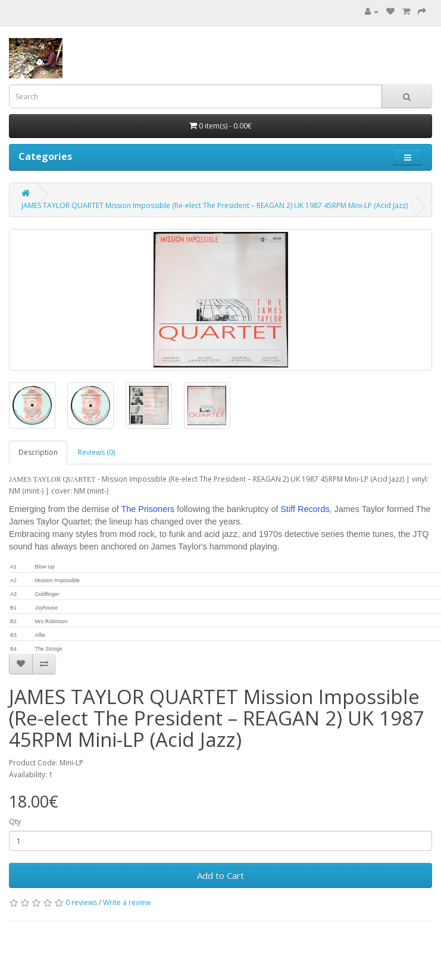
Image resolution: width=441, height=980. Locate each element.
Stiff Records (305, 509)
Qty (15, 822)
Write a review (127, 902)
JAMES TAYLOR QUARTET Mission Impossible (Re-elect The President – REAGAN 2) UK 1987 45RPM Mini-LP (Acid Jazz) (215, 205)
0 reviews (81, 902)
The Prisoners (148, 509)
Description (38, 452)
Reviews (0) (96, 452)
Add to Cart (220, 875)
